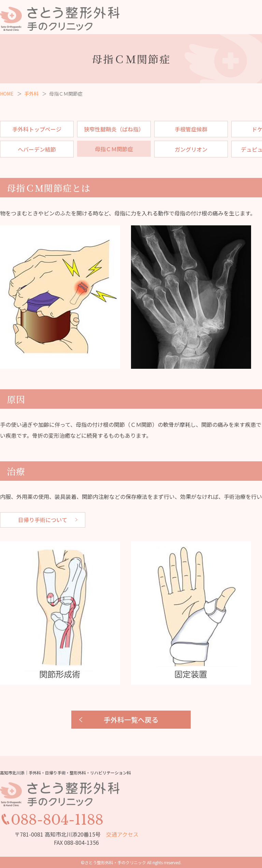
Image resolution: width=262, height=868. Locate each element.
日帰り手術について (43, 520)
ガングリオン (191, 149)
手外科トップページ (37, 129)
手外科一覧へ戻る (131, 720)
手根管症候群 (191, 129)
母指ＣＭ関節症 (114, 149)
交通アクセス (122, 834)
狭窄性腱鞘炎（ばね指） (114, 129)
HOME (7, 94)
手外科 (31, 94)
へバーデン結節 (37, 149)
